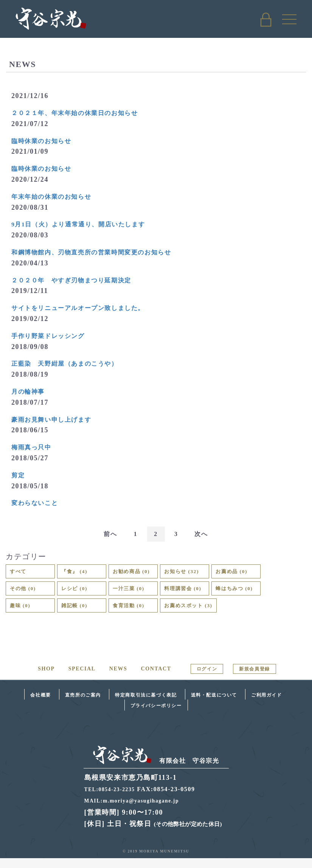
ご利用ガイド (267, 705)
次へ (205, 535)
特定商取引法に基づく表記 (146, 705)
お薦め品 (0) (250, 573)
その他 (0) (27, 594)
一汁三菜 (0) (133, 594)
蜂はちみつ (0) (250, 594)
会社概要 (40, 705)
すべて (21, 573)
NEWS (118, 679)
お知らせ (276, 94)
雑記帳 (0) (78, 614)
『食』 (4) (78, 573)
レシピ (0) (78, 594)
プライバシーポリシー (156, 715)
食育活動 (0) (133, 614)
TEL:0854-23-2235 (113, 799)
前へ (107, 535)
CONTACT (156, 679)
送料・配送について (214, 705)
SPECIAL (82, 679)
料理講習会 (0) (190, 594)
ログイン (207, 679)
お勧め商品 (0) (137, 573)
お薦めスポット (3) (197, 614)
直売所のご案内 (83, 705)
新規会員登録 (255, 679)
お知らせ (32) (195, 573)
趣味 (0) (23, 614)
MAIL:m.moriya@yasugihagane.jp (139, 810)
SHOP (46, 679)
